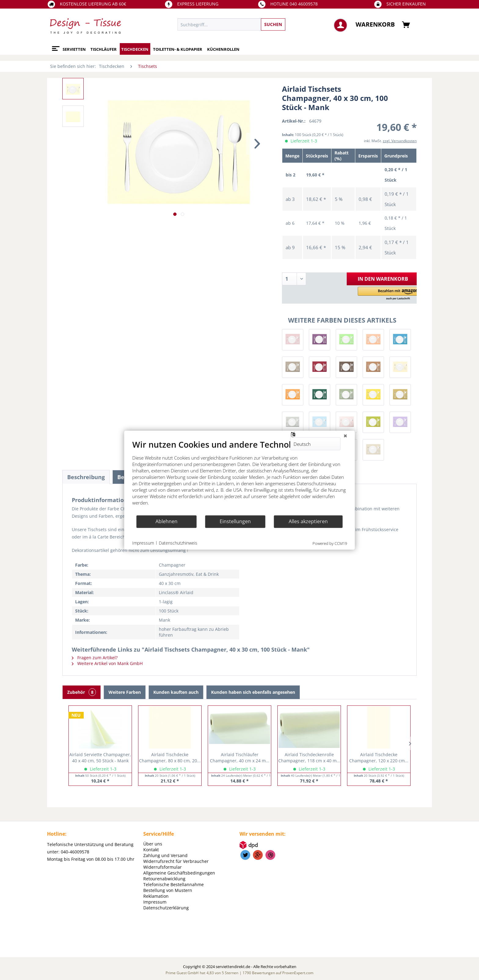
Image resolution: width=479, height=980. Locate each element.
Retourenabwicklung (164, 879)
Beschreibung (86, 477)
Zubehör (82, 692)
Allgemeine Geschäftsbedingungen (179, 873)
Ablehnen (166, 521)
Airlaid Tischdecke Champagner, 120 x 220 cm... (379, 758)
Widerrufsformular (163, 867)
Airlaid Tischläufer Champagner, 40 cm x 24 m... (240, 758)
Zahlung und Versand (165, 855)
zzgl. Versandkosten (400, 141)
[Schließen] (346, 435)
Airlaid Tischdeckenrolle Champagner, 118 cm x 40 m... (309, 758)
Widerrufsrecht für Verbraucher (176, 861)
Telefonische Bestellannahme (174, 884)
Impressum (155, 902)
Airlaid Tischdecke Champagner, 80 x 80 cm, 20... (170, 758)
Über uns (153, 844)
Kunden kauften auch (176, 692)
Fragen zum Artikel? (95, 658)
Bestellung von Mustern (168, 890)
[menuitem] (260, 24)
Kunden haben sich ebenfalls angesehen (253, 692)
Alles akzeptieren (308, 521)
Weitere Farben (125, 692)
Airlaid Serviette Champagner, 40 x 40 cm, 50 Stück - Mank (100, 758)
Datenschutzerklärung (166, 908)
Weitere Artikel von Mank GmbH (107, 663)
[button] (388, 294)
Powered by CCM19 (330, 543)
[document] (240, 477)
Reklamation (156, 896)
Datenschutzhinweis (178, 543)
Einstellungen (235, 521)
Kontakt (151, 850)
